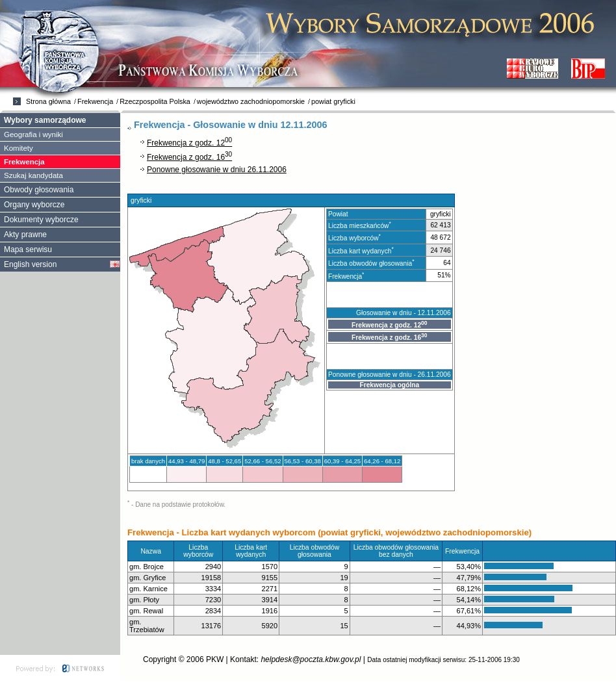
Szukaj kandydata (33, 175)
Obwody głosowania (39, 190)
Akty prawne (25, 235)
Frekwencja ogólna (389, 385)
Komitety (19, 148)
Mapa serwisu (28, 249)
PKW (215, 659)
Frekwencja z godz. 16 (189, 157)
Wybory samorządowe (45, 120)
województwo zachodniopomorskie (251, 101)
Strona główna (48, 101)
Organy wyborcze (34, 205)
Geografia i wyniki (33, 134)
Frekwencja (95, 101)
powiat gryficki (333, 101)
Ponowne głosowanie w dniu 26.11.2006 (217, 170)
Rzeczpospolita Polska (155, 101)
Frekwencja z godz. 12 (189, 143)
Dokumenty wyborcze (41, 220)
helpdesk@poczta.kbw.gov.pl (311, 659)
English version (30, 264)
